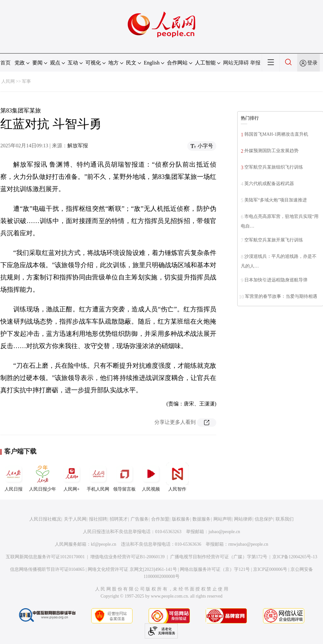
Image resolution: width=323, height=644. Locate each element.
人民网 (8, 81)
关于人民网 (75, 519)
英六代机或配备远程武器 (269, 184)
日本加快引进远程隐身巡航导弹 (276, 280)
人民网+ (72, 477)
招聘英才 (119, 519)
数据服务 (201, 519)
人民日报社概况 (45, 519)
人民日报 (14, 477)
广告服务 (140, 519)
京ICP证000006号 (270, 569)
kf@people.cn (104, 544)
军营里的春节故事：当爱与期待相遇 (281, 296)
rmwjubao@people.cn (248, 544)
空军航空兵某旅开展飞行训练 (274, 240)
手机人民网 (98, 477)
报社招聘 (98, 519)
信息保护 (264, 519)
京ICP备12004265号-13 (295, 557)
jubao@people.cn (224, 532)
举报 (255, 63)
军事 (26, 81)
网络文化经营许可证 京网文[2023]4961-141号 (132, 569)
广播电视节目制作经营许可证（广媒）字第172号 (219, 557)
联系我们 (285, 519)
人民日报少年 (43, 477)
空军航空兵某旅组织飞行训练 (274, 167)
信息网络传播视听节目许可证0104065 (47, 569)
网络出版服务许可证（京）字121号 (215, 569)
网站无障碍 (236, 63)
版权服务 (181, 519)
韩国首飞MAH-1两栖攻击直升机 (276, 134)
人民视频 (151, 477)
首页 (5, 63)
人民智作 (177, 477)
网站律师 (243, 519)
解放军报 (78, 146)
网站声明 (222, 519)
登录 (312, 63)
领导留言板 (124, 477)
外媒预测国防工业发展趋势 (271, 151)
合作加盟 (160, 519)
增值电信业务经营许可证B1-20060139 (127, 557)
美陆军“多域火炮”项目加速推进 (276, 200)
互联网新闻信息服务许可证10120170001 (45, 557)
